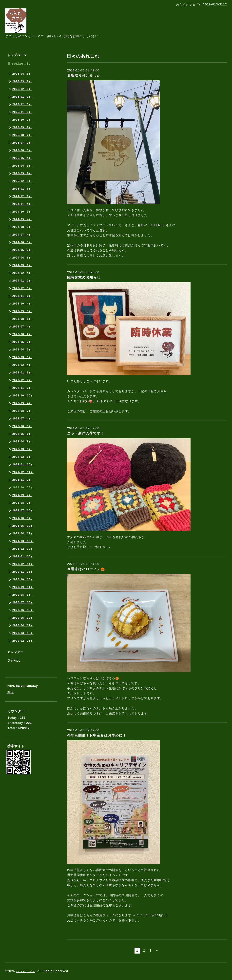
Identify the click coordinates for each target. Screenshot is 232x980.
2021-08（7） (22, 503)
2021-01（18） (23, 556)
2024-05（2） (22, 250)
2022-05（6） (22, 434)
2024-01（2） (22, 281)
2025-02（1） (22, 181)
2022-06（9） (22, 426)
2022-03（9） (22, 449)
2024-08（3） (22, 227)
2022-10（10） (23, 395)
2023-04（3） (22, 349)
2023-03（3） (22, 357)
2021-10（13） (23, 487)
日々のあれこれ (19, 64)
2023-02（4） (22, 365)
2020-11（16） (23, 572)
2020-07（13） (23, 602)
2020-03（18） (23, 633)
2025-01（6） (22, 189)
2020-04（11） (23, 625)
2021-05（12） (23, 526)
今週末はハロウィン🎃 (86, 569)
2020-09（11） (23, 587)
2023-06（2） (22, 334)
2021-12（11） (23, 472)
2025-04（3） (22, 166)
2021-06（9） (22, 518)
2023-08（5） (22, 319)
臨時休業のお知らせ (84, 277)
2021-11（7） (22, 480)
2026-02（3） (22, 89)
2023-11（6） (22, 296)
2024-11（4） (22, 204)
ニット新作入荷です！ (86, 433)
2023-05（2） (22, 342)
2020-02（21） (23, 641)
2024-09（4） (22, 219)
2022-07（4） (22, 418)
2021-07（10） (23, 510)
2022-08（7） (22, 411)
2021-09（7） (22, 495)
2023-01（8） (22, 372)
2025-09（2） (22, 127)
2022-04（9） (22, 441)
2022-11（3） (22, 388)
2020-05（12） (23, 618)
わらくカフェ (26, 971)
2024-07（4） (22, 235)
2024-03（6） (22, 265)
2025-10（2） (22, 120)
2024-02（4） (22, 273)
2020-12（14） (23, 564)
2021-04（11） (23, 533)
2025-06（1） (22, 150)
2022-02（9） (22, 457)
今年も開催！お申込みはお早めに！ (97, 735)
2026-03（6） (22, 81)
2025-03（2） (22, 173)
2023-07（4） (22, 327)
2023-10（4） (22, 304)
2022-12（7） (22, 380)
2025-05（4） (22, 158)
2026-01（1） (22, 97)
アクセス (14, 661)
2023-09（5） (22, 311)
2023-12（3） (22, 288)
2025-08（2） (22, 135)
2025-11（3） (22, 112)
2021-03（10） (23, 541)
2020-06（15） (23, 610)
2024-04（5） (22, 258)
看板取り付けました (84, 75)
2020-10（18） (23, 579)
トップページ (17, 55)
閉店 (11, 692)
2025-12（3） (22, 104)
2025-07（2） (22, 143)
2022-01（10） (23, 464)
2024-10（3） (22, 212)
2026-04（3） (22, 74)
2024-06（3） (22, 242)
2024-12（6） (22, 196)
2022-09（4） (22, 403)
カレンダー (15, 652)
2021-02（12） (23, 549)
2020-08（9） (22, 595)
